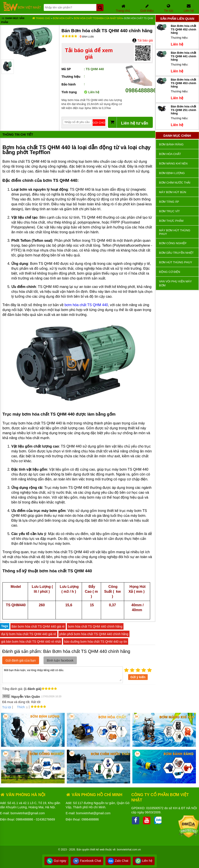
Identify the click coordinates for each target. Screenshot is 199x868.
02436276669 (46, 819)
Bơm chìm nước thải (175, 183)
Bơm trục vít (169, 211)
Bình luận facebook (60, 660)
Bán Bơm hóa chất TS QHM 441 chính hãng (183, 56)
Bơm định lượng (172, 173)
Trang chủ (41, 18)
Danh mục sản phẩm (13, 20)
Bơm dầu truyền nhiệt (176, 253)
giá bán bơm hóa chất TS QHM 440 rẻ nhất (31, 642)
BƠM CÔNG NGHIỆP (173, 243)
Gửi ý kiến (138, 677)
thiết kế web (97, 850)
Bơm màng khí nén (173, 163)
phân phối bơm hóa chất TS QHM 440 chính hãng (94, 634)
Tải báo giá (142, 40)
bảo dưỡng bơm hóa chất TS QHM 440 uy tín (96, 642)
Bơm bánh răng (171, 144)
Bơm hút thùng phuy (176, 262)
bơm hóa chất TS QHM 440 (86, 305)
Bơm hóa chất (62, 18)
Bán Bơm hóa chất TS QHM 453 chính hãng (183, 83)
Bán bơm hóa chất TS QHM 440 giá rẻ (38, 626)
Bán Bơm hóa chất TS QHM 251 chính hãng (183, 110)
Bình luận (87, 37)
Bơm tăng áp (169, 202)
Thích (19, 707)
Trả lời (7, 707)
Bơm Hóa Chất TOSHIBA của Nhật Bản (98, 18)
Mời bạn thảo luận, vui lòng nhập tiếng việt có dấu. (63, 674)
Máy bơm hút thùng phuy (175, 232)
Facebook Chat (87, 861)
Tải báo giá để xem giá (89, 54)
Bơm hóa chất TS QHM (139, 18)
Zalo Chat (118, 861)
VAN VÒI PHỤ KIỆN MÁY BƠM (175, 283)
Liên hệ (144, 861)
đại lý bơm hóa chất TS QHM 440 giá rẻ (29, 634)
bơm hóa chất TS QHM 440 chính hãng (95, 626)
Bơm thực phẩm (171, 221)
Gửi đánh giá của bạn (21, 660)
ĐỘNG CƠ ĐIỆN (170, 272)
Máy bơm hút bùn (173, 192)
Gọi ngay (56, 861)
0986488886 (141, 87)
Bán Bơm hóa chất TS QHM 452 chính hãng (183, 29)
